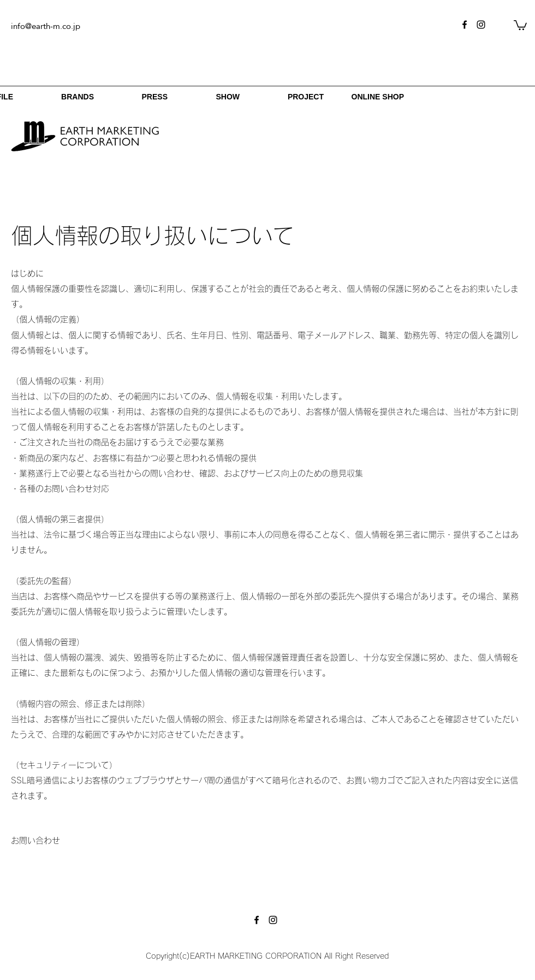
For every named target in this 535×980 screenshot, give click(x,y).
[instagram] (481, 25)
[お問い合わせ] (35, 841)
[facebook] (465, 25)
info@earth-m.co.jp (46, 26)
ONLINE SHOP (378, 97)
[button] (520, 25)
